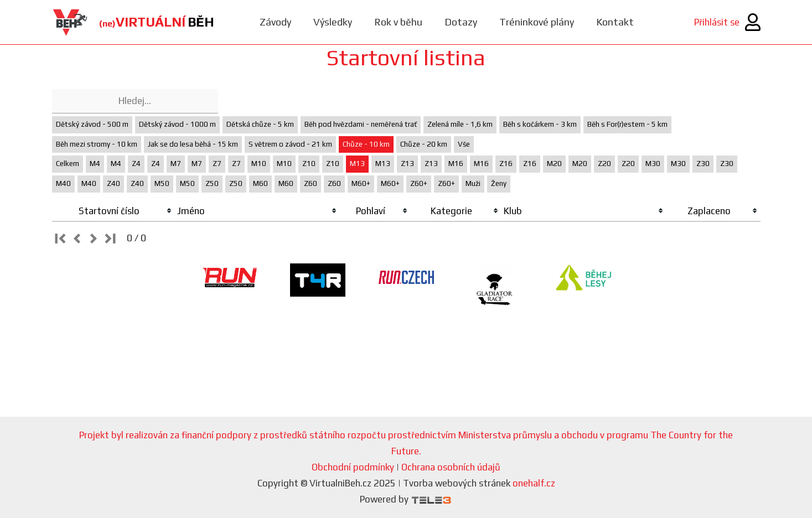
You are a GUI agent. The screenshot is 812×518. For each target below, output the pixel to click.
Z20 (604, 164)
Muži (473, 183)
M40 (63, 183)
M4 (95, 164)
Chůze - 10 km (366, 144)
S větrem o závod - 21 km (290, 144)
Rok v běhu (398, 22)
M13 (357, 164)
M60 (260, 183)
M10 (259, 164)
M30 (653, 164)
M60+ (361, 183)
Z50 (212, 183)
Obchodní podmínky (353, 467)
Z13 (407, 164)
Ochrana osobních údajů (451, 467)
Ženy (499, 183)
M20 (554, 164)
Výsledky (333, 22)
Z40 (113, 183)
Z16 (506, 164)
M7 (176, 164)
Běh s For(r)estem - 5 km (627, 124)
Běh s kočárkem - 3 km (540, 124)
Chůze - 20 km (424, 144)
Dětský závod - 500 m (92, 124)
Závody (275, 22)
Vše (464, 144)
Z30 (703, 164)
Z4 (136, 164)
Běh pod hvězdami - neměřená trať (361, 124)
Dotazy (461, 22)
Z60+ (419, 183)
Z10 (309, 164)
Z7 (217, 164)
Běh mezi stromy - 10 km (97, 144)
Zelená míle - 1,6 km (460, 124)
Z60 (311, 183)
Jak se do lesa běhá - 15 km (193, 144)
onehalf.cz (534, 483)
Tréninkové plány (537, 22)
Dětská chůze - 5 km (260, 124)
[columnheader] (113, 211)
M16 (456, 164)
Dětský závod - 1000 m (177, 124)
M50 (162, 183)
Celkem (68, 164)
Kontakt (615, 22)
